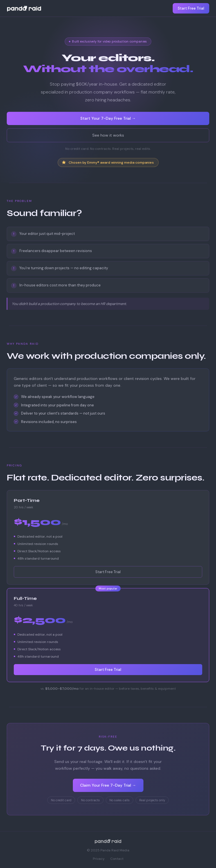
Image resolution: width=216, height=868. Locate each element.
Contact (117, 859)
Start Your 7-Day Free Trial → (108, 118)
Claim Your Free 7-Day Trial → (108, 785)
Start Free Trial (191, 8)
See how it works (108, 135)
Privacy (99, 859)
